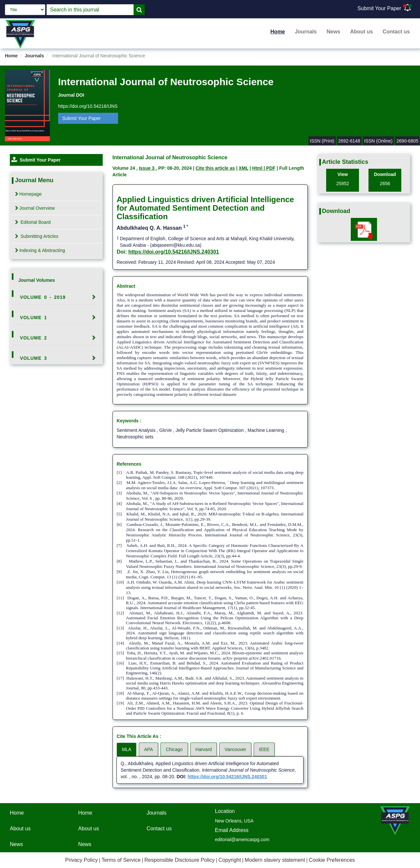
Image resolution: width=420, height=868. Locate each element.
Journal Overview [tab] (35, 208)
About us (361, 32)
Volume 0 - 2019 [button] (43, 297)
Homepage (29, 194)
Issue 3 (147, 168)
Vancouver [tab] (235, 749)
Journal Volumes (37, 280)
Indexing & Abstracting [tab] (40, 250)
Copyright (230, 860)
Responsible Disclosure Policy (179, 860)
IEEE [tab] (264, 749)
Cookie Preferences (332, 860)
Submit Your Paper (379, 8)
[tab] (56, 297)
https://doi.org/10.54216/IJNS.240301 (174, 252)
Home (278, 32)
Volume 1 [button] (34, 318)
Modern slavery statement (275, 860)
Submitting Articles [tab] (37, 236)
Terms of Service (121, 860)
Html (258, 168)
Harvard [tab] (204, 749)
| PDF (270, 168)
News (333, 32)
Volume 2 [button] (34, 338)
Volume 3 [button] (34, 358)
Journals (306, 32)
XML (244, 168)
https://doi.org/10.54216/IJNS (88, 106)
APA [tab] (148, 749)
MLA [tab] (126, 749)
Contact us (396, 32)
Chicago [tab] (174, 749)
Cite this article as (215, 168)
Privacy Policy (81, 860)
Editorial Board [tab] (33, 222)
